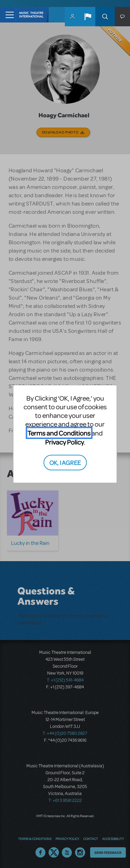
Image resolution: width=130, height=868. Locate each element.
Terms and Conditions (59, 433)
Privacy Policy (64, 442)
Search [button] (105, 17)
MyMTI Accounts (72, 17)
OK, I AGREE (65, 462)
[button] (88, 17)
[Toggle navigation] (8, 15)
